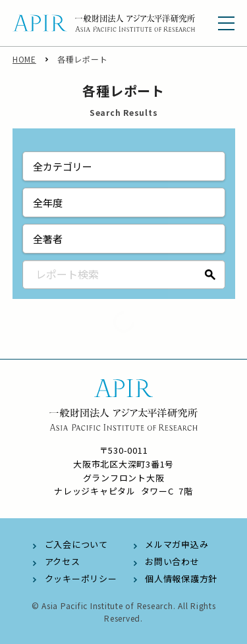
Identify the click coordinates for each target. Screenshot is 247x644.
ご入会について (76, 544)
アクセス (63, 561)
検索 (211, 275)
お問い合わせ (172, 561)
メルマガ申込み (177, 544)
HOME (24, 59)
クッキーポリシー (81, 578)
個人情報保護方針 (181, 578)
